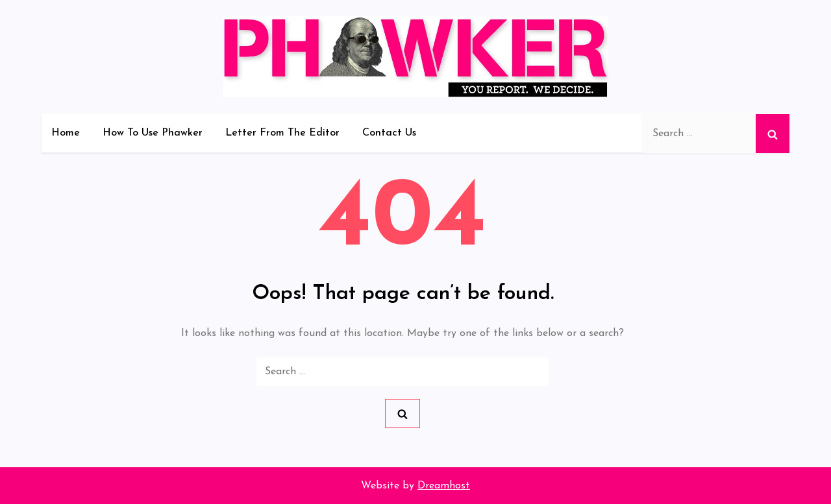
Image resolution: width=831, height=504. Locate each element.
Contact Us (389, 133)
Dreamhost (444, 486)
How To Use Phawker (153, 133)
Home (66, 133)
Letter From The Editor (282, 133)
